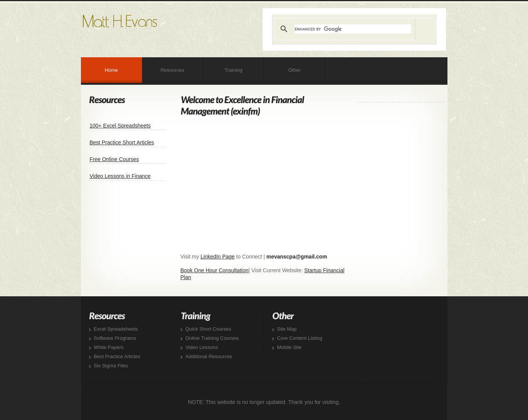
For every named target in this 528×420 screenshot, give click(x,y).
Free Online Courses (114, 159)
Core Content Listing (300, 338)
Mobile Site (289, 347)
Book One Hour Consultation (215, 270)
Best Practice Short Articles (122, 142)
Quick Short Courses (208, 329)
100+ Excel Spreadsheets (120, 126)
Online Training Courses (212, 338)
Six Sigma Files (111, 366)
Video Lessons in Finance (120, 176)
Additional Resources (209, 356)
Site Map (287, 329)
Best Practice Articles (117, 356)
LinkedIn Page (218, 257)
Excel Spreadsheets (116, 329)
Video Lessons (202, 347)
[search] (353, 29)
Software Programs (115, 338)
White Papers (109, 347)
